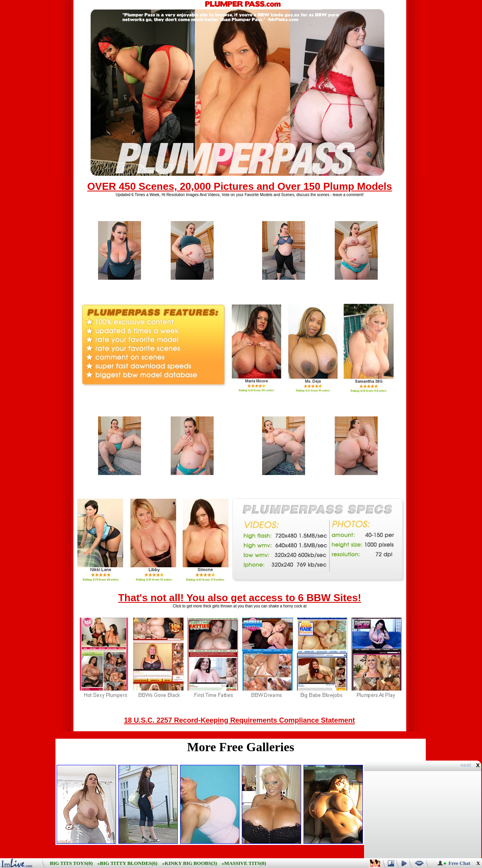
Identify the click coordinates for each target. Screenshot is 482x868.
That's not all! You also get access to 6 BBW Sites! (239, 598)
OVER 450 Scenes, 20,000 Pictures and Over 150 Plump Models (239, 186)
